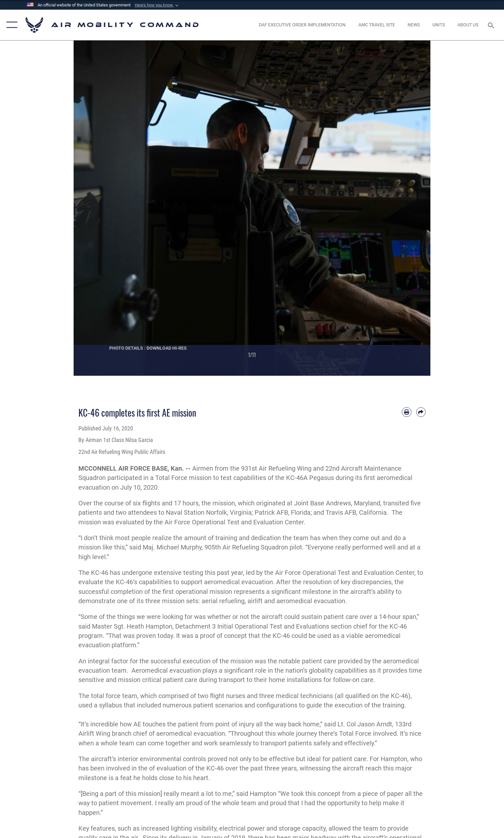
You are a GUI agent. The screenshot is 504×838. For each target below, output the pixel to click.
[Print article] (406, 412)
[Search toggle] (492, 25)
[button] (157, 5)
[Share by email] (421, 412)
